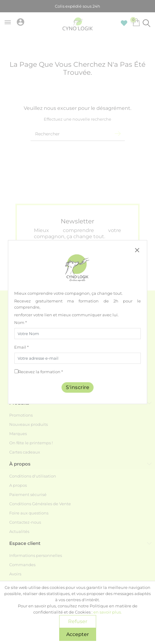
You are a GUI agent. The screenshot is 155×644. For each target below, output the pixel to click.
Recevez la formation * (41, 372)
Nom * (20, 322)
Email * (21, 347)
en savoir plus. (108, 612)
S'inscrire (78, 387)
